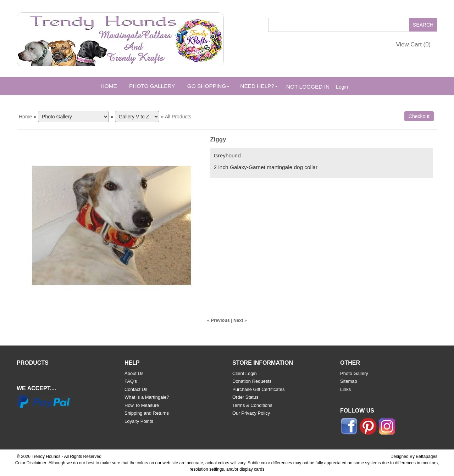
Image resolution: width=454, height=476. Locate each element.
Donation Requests (252, 381)
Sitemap (349, 381)
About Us (134, 373)
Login (342, 87)
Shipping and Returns (147, 413)
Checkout (419, 116)
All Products (178, 117)
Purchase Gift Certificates (258, 389)
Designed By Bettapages (414, 457)
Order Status (245, 397)
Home (109, 86)
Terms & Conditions (252, 405)
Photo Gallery (152, 86)
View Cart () (414, 44)
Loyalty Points (139, 421)
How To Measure (142, 405)
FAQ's (131, 381)
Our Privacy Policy (251, 413)
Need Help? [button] (259, 86)
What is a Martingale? (147, 397)
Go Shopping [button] (208, 86)
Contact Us (136, 389)
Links (345, 389)
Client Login (245, 373)
